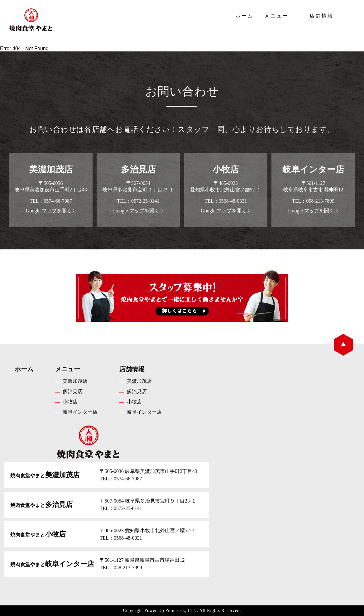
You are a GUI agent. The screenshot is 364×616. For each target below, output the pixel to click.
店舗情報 (321, 16)
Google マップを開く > (51, 211)
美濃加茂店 (75, 381)
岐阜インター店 (80, 412)
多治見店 (73, 391)
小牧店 (70, 402)
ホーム (245, 16)
